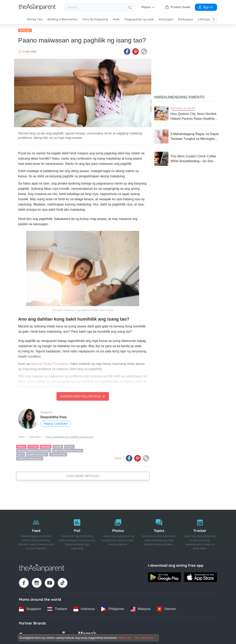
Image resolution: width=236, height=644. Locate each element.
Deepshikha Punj (53, 416)
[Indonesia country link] (84, 608)
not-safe (33, 446)
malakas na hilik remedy (30, 458)
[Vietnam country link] (166, 608)
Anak (116, 19)
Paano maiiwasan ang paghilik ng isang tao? (69, 436)
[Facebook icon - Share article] (127, 51)
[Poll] (77, 533)
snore (21, 454)
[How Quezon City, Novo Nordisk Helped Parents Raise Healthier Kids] (187, 113)
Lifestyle (204, 19)
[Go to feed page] (37, 9)
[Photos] (118, 533)
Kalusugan (166, 19)
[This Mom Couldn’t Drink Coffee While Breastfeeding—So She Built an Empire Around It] (187, 158)
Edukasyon (186, 19)
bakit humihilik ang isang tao (68, 450)
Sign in (205, 7)
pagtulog (46, 446)
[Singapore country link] (30, 608)
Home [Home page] (21, 436)
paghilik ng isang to (37, 454)
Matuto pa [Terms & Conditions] (125, 638)
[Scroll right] (214, 19)
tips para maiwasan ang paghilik (34, 450)
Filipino (148, 7)
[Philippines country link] (113, 608)
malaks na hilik (58, 454)
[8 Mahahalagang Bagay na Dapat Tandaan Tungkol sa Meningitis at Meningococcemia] (187, 136)
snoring (69, 446)
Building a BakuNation (63, 19)
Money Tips (35, 19)
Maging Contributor (56, 423)
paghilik (58, 446)
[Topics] (159, 533)
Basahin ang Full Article (83, 396)
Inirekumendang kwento (179, 96)
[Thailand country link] (57, 608)
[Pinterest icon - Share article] (136, 51)
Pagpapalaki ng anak (139, 19)
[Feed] (36, 533)
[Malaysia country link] (140, 608)
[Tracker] (200, 533)
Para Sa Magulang (95, 19)
